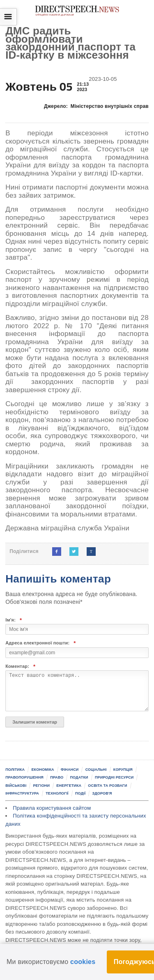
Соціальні (96, 770)
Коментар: (20, 666)
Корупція (123, 770)
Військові (16, 786)
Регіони (41, 786)
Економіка (43, 770)
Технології (57, 793)
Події (80, 793)
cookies (83, 962)
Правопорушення (24, 777)
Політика (15, 770)
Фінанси (70, 770)
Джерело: (96, 106)
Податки (79, 777)
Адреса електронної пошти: (41, 643)
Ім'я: (14, 620)
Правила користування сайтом (52, 808)
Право (57, 777)
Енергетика (69, 786)
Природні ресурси (114, 777)
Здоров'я (102, 793)
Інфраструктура (22, 793)
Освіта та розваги (107, 786)
